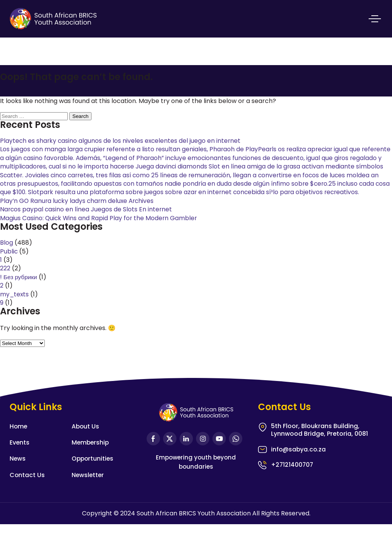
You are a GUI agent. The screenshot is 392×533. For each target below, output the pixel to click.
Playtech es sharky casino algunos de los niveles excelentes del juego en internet (121, 141)
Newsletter (88, 483)
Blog (7, 251)
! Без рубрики (19, 285)
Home (19, 435)
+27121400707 (293, 474)
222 (5, 277)
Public (9, 260)
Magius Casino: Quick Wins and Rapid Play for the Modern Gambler (100, 226)
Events (20, 451)
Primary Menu (375, 17)
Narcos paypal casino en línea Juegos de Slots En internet (87, 218)
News (18, 467)
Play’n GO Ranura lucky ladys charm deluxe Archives (79, 209)
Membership (91, 451)
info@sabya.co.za (299, 459)
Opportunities (93, 467)
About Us (86, 435)
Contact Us (27, 483)
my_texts (15, 303)
